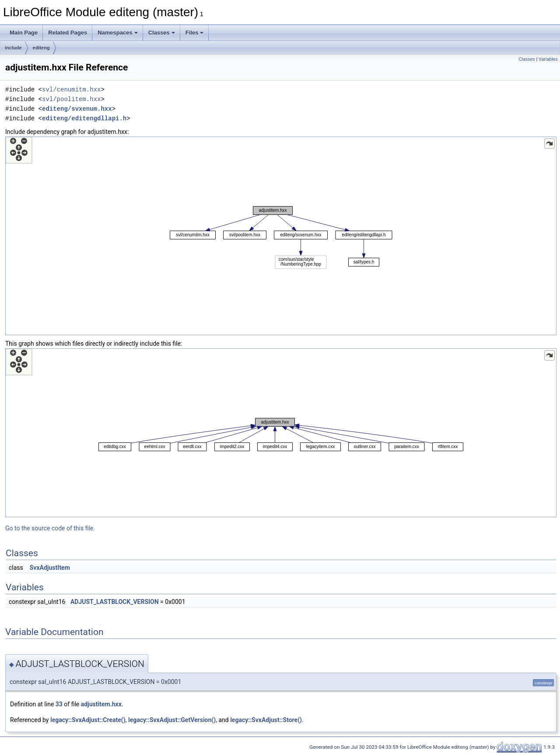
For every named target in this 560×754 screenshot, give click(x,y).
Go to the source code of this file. (50, 528)
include (13, 48)
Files (195, 33)
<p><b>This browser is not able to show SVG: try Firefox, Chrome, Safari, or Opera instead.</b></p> (281, 236)
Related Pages (68, 33)
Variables (548, 59)
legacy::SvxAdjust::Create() (88, 720)
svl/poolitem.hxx (71, 99)
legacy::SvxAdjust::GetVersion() (172, 720)
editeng (41, 48)
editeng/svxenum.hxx (77, 109)
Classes (162, 33)
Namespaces (118, 33)
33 (59, 704)
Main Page (24, 33)
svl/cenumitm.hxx (71, 89)
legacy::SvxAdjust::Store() (266, 720)
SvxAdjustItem (50, 568)
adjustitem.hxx (101, 704)
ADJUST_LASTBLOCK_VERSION (115, 602)
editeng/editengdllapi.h (84, 118)
